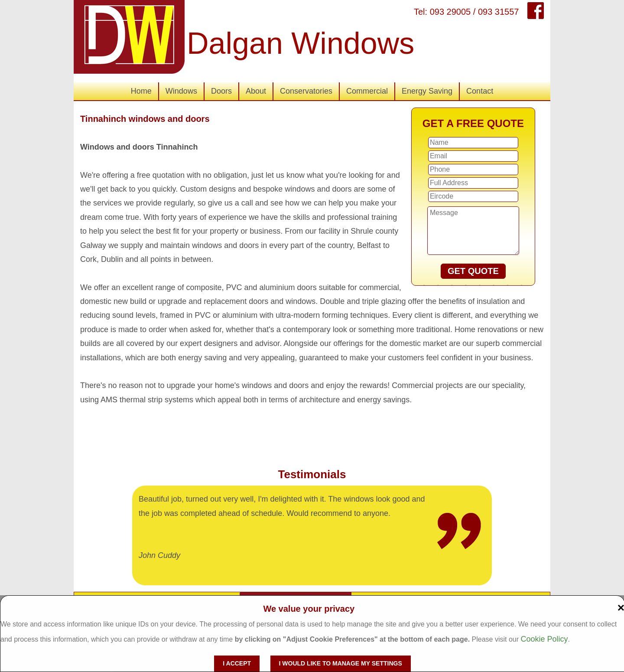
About (256, 91)
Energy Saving (427, 91)
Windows (181, 91)
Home (141, 91)
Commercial (367, 91)
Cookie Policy (544, 639)
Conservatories (306, 91)
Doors (221, 91)
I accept (237, 663)
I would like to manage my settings (341, 663)
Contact (480, 91)
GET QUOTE (473, 271)
